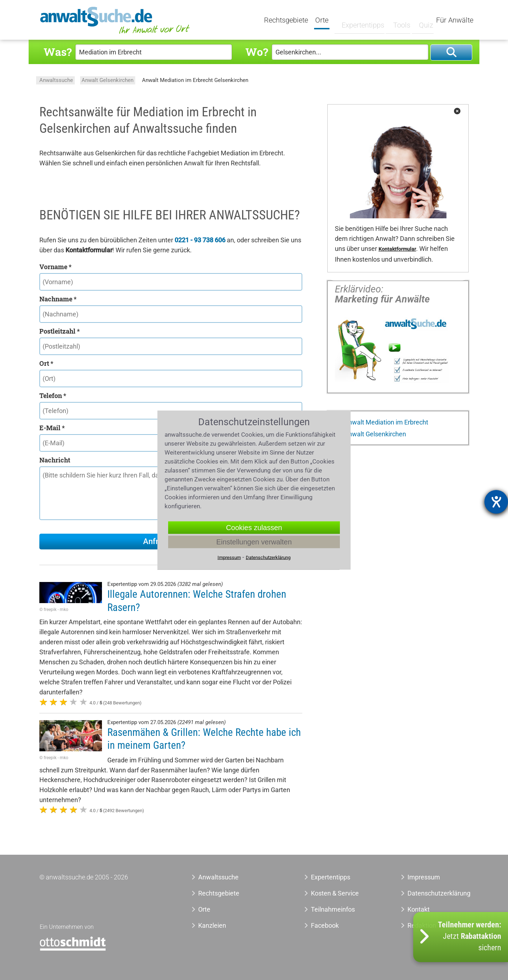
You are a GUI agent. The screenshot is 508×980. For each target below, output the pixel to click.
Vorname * (55, 267)
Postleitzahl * (60, 331)
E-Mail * (52, 428)
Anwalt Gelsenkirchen (108, 80)
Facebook (325, 925)
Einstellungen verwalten (254, 542)
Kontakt (419, 909)
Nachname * (58, 299)
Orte (323, 20)
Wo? (257, 52)
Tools (396, 20)
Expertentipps (358, 20)
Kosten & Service (335, 893)
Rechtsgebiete (287, 20)
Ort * (46, 363)
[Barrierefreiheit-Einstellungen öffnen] (496, 502)
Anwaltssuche (56, 80)
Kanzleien (212, 925)
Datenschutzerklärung (431, 893)
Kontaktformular (397, 249)
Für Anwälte (455, 20)
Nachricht (55, 460)
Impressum (424, 877)
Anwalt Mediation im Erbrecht (385, 422)
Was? (58, 52)
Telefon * (53, 396)
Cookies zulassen (254, 528)
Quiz (420, 20)
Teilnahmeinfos (333, 909)
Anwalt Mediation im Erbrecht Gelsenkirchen (195, 80)
